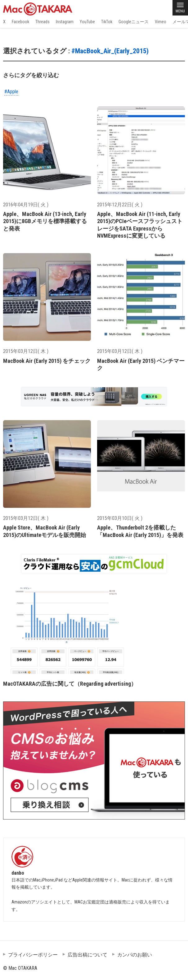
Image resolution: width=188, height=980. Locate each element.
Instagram (65, 22)
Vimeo (161, 22)
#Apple (11, 92)
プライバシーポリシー (33, 955)
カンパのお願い (135, 955)
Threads (43, 22)
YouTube (87, 22)
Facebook (20, 22)
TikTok (107, 22)
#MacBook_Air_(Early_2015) (110, 51)
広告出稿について (87, 955)
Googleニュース (134, 22)
